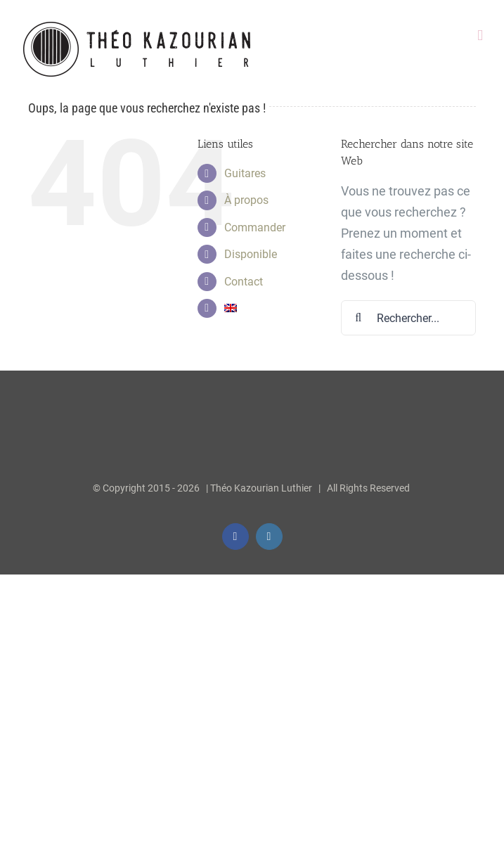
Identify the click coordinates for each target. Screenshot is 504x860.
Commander (255, 227)
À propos (246, 200)
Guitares (245, 173)
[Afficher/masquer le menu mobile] (480, 36)
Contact (244, 282)
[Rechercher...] (408, 318)
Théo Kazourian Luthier (261, 488)
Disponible (251, 254)
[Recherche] (358, 318)
